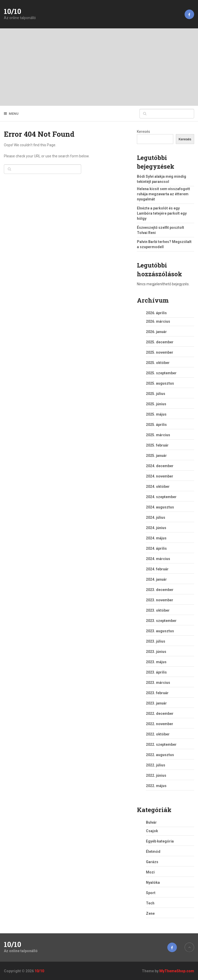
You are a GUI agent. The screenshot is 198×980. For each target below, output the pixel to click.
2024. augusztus (160, 507)
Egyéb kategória (160, 841)
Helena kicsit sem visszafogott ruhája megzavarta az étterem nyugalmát (163, 194)
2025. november (160, 352)
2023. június (156, 652)
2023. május (156, 662)
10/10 (13, 11)
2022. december (160, 714)
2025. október (158, 363)
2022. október (158, 734)
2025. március (158, 435)
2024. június (156, 528)
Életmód (153, 852)
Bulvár (151, 822)
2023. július (156, 641)
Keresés (143, 132)
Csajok (152, 831)
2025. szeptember (161, 373)
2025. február (157, 445)
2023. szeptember (161, 621)
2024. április (156, 548)
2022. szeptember (161, 744)
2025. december (160, 342)
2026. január (156, 332)
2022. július (156, 765)
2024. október (158, 487)
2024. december (160, 466)
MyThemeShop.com (177, 971)
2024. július (156, 517)
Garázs (152, 862)
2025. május (156, 414)
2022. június (156, 775)
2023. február (157, 693)
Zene (150, 913)
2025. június (156, 404)
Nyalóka (153, 882)
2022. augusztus (160, 755)
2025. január (156, 456)
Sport (151, 893)
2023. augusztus (160, 631)
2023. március (158, 683)
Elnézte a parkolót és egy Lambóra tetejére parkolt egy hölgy (162, 213)
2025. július (156, 394)
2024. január (156, 579)
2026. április (156, 313)
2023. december (160, 590)
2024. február (157, 569)
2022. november (160, 724)
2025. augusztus (160, 383)
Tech (150, 903)
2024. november (160, 476)
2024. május (156, 538)
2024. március (158, 559)
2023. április (156, 672)
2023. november (160, 600)
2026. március (158, 321)
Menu (14, 114)
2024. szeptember (161, 497)
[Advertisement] (99, 67)
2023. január (156, 703)
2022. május (156, 786)
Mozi (150, 872)
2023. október (158, 610)
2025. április (156, 425)
